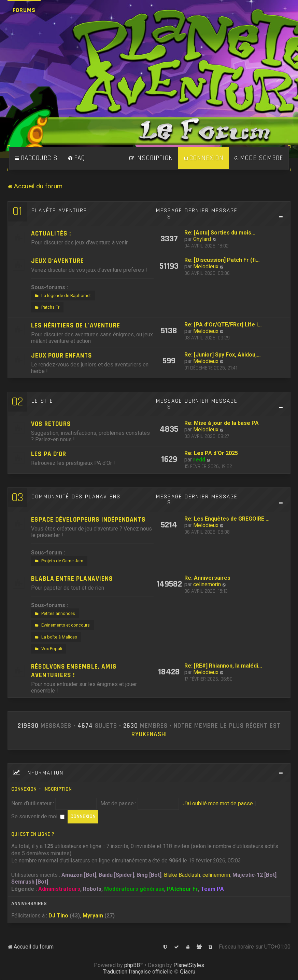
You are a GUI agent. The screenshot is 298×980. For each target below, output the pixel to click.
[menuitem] (76, 158)
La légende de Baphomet (62, 296)
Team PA (212, 889)
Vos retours (51, 424)
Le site (42, 401)
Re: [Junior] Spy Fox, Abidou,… (223, 355)
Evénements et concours (62, 625)
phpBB (132, 965)
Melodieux (206, 266)
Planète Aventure (59, 211)
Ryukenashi (149, 735)
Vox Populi (48, 649)
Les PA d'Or (49, 454)
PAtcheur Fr (182, 889)
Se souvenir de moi (38, 816)
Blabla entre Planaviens (72, 579)
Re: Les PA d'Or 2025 (211, 453)
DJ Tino (58, 916)
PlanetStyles (189, 965)
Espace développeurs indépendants (88, 520)
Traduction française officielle (138, 972)
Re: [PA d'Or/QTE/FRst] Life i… (223, 325)
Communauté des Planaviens (76, 497)
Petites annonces (54, 614)
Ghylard (202, 239)
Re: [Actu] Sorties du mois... (220, 233)
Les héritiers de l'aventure (76, 326)
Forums (24, 10)
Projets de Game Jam (58, 561)
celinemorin (207, 584)
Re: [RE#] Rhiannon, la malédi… (223, 666)
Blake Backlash (182, 875)
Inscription (58, 789)
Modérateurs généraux (134, 889)
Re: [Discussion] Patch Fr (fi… (222, 260)
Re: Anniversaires (207, 578)
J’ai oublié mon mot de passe (218, 803)
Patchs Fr (46, 307)
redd (199, 460)
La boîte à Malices (55, 637)
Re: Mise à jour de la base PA (222, 423)
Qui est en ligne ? (33, 834)
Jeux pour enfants (62, 356)
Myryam (93, 916)
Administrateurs (59, 889)
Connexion (24, 789)
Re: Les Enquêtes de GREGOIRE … (227, 519)
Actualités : (51, 234)
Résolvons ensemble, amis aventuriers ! (74, 671)
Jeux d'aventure (58, 261)
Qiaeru (188, 972)
